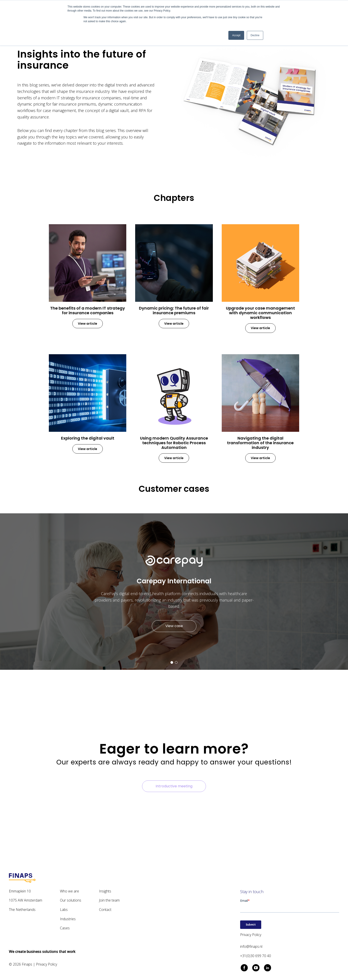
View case (174, 626)
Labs (64, 910)
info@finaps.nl (251, 946)
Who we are (69, 891)
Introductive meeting (174, 786)
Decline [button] (255, 35)
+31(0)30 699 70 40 (256, 956)
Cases (65, 928)
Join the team (109, 900)
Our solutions (71, 900)
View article (88, 324)
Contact (105, 910)
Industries (68, 919)
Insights (105, 891)
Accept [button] (236, 35)
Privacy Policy (46, 964)
